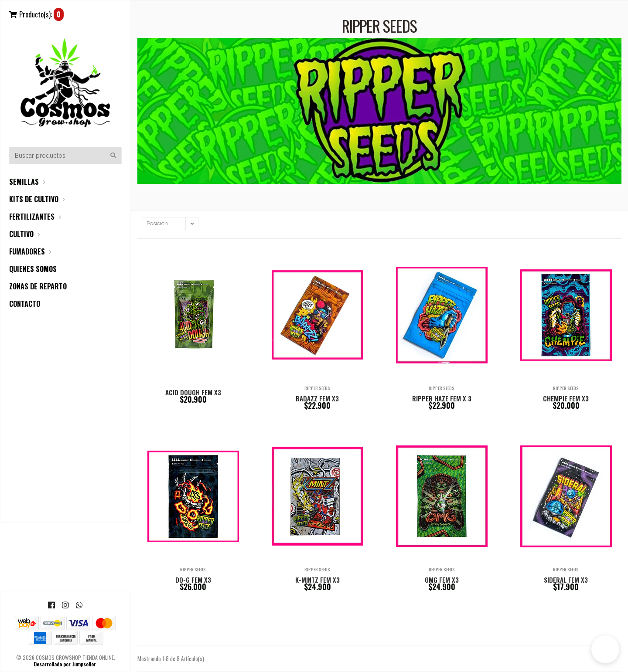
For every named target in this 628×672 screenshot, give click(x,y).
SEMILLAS (24, 182)
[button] (605, 649)
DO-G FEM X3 (193, 580)
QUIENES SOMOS (33, 269)
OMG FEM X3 (442, 580)
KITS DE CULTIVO (34, 199)
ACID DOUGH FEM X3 (193, 392)
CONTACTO (25, 304)
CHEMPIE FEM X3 (566, 398)
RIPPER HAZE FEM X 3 (442, 398)
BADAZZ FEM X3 (317, 398)
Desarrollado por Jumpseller (65, 664)
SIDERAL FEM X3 (566, 580)
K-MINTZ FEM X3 (317, 580)
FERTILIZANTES (32, 217)
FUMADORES (27, 251)
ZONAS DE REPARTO (38, 286)
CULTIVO (21, 234)
